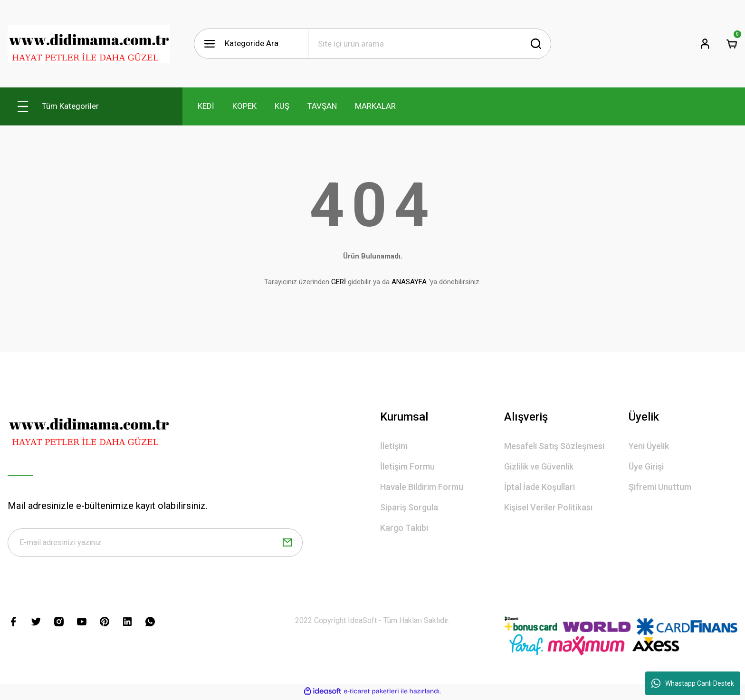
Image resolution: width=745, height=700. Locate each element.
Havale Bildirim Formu (422, 487)
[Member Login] (705, 44)
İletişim (394, 446)
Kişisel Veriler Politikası (548, 507)
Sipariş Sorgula (409, 507)
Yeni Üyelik (649, 446)
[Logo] (89, 44)
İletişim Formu (407, 466)
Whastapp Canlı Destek (693, 683)
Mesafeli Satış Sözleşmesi (554, 446)
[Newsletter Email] (155, 544)
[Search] (430, 44)
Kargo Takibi (404, 528)
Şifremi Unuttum (660, 487)
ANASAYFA (409, 282)
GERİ (339, 282)
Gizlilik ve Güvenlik (539, 466)
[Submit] (287, 544)
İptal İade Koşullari (540, 487)
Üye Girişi (646, 466)
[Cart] (732, 44)
